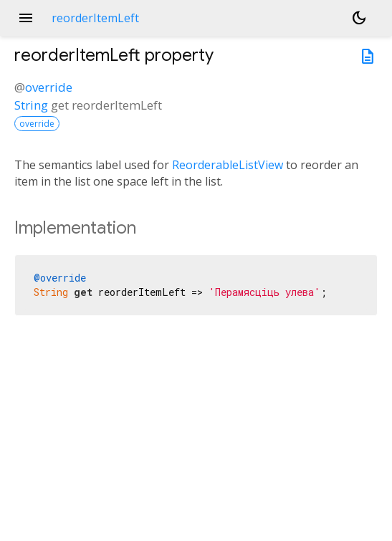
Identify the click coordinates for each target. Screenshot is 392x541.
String (31, 105)
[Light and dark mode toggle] (359, 18)
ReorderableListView (228, 165)
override (49, 87)
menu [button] (26, 18)
